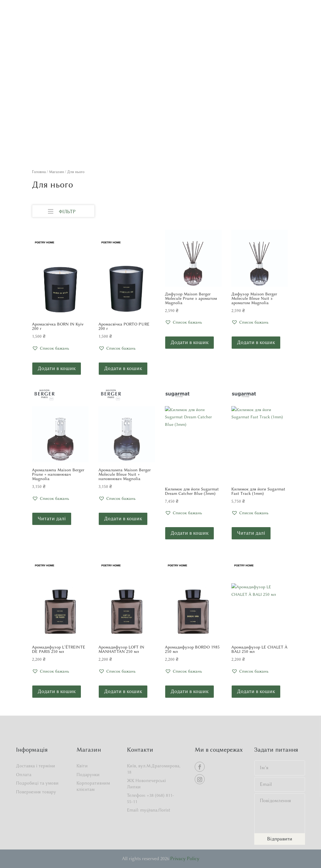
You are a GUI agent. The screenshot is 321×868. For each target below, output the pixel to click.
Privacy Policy (185, 859)
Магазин (56, 172)
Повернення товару (36, 792)
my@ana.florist (155, 810)
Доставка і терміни (36, 766)
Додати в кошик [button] (57, 368)
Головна (39, 172)
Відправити (280, 839)
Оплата (24, 775)
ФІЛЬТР (62, 210)
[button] (50, 348)
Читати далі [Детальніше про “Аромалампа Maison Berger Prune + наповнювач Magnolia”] (52, 519)
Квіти (82, 766)
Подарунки (88, 775)
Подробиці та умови (37, 783)
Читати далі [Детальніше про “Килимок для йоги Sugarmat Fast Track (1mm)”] (251, 533)
